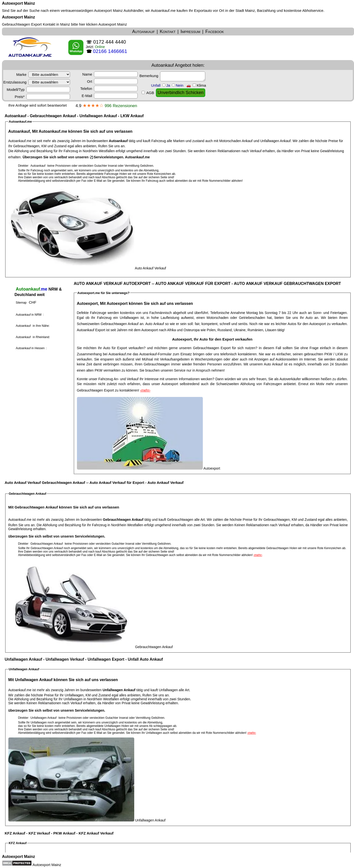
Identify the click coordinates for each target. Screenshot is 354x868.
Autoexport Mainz (18, 3)
